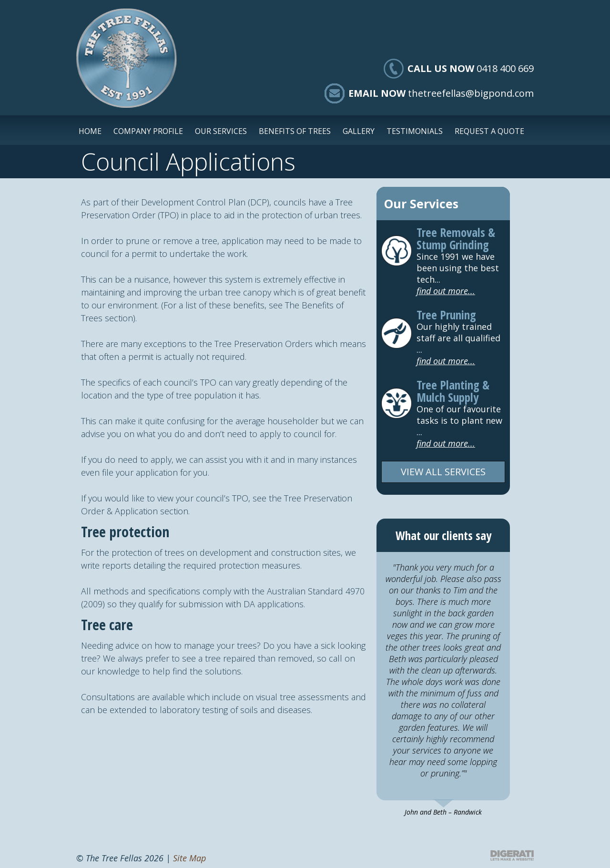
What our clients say (443, 535)
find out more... (446, 291)
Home (90, 131)
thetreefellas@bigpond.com (471, 93)
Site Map (189, 858)
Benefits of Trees (295, 131)
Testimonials (415, 131)
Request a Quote (489, 131)
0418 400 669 (505, 68)
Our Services (221, 131)
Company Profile (148, 131)
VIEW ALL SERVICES (443, 472)
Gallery (359, 131)
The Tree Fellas (127, 58)
